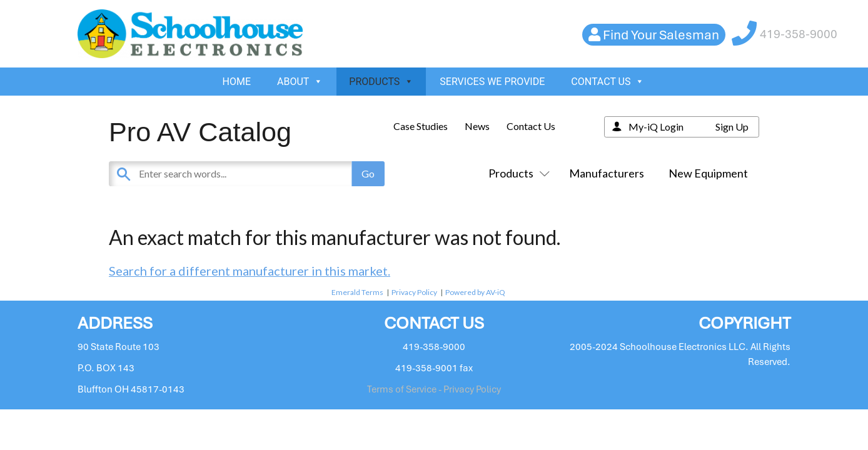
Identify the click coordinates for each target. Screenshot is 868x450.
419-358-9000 (799, 34)
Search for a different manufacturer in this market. (250, 271)
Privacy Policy (414, 292)
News (477, 126)
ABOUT (300, 82)
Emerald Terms (357, 292)
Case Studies (421, 126)
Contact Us (531, 126)
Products (517, 173)
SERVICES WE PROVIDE (492, 82)
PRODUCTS (381, 82)
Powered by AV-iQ (475, 292)
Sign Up (732, 127)
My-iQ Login (656, 127)
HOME (237, 82)
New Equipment (708, 173)
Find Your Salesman (661, 35)
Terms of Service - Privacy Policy (434, 389)
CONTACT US (608, 82)
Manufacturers (607, 173)
